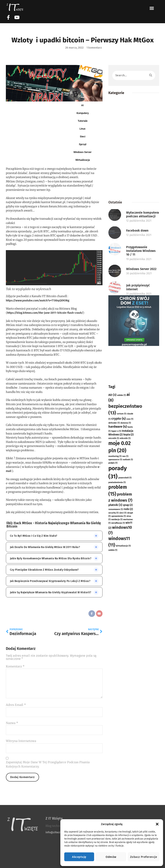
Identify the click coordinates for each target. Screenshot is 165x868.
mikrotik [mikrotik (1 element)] (125, 602)
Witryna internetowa (21, 741)
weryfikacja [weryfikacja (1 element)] (118, 687)
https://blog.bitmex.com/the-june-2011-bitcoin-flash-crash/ (45, 313)
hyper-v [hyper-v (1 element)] (116, 595)
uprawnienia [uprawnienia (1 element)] (119, 680)
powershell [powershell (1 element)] (125, 642)
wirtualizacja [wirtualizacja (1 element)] (123, 710)
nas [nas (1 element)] (125, 620)
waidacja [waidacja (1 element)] (117, 683)
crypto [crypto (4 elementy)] (118, 582)
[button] (157, 824)
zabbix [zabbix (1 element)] (113, 714)
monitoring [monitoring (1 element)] (115, 620)
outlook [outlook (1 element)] (128, 623)
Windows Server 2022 (141, 344)
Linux (82, 129)
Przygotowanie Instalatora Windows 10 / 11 (141, 326)
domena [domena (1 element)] (126, 587)
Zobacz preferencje (144, 857)
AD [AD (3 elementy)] (112, 559)
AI (82, 105)
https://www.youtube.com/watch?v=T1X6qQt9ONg (38, 301)
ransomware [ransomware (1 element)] (116, 673)
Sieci (83, 136)
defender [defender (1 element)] (114, 587)
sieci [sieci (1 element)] (123, 677)
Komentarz (15, 666)
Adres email (16, 705)
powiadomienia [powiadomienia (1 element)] (117, 646)
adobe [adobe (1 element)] (121, 559)
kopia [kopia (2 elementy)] (128, 598)
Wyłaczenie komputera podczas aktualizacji (143, 290)
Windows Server (82, 152)
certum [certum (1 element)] (121, 578)
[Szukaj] (151, 75)
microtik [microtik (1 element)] (114, 602)
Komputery (83, 113)
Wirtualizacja (83, 160)
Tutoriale (83, 121)
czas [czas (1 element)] (130, 583)
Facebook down (137, 306)
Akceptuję (79, 857)
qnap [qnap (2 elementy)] (128, 669)
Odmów (111, 857)
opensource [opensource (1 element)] (115, 623)
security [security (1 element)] (113, 677)
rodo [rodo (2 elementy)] (128, 673)
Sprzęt (83, 144)
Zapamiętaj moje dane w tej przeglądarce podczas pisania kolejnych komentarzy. (48, 764)
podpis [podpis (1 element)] (113, 627)
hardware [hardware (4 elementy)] (118, 590)
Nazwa (12, 723)
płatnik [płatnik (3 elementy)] (115, 669)
